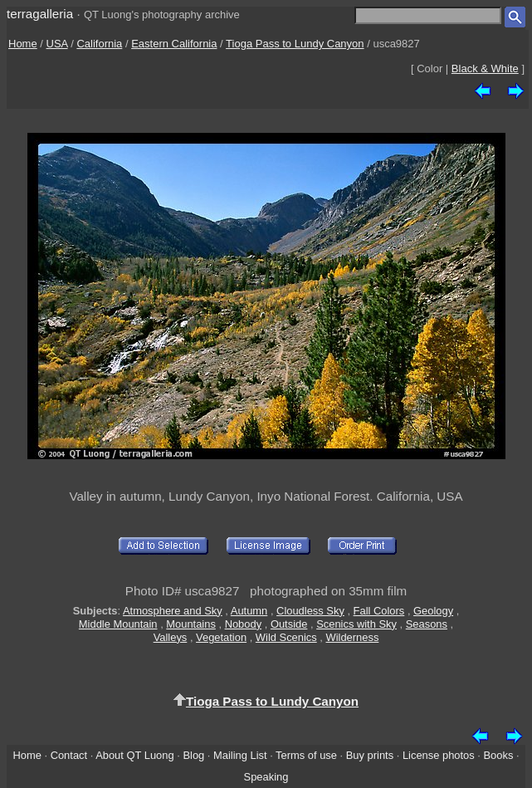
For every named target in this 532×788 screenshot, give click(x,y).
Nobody (244, 624)
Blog (193, 755)
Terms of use (306, 755)
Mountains (191, 624)
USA (57, 44)
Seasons (427, 624)
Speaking (266, 777)
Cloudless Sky (310, 611)
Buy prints (370, 755)
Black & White (485, 69)
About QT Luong (134, 755)
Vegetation (221, 637)
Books (499, 755)
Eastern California (174, 44)
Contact (69, 755)
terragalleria (40, 14)
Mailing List (240, 755)
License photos (439, 755)
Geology (433, 611)
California (99, 44)
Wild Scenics (286, 637)
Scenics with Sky (356, 624)
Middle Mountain (118, 624)
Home (23, 44)
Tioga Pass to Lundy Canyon (295, 44)
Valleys (171, 637)
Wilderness (353, 637)
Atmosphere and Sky (173, 611)
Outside (289, 624)
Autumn (249, 611)
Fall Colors (379, 611)
